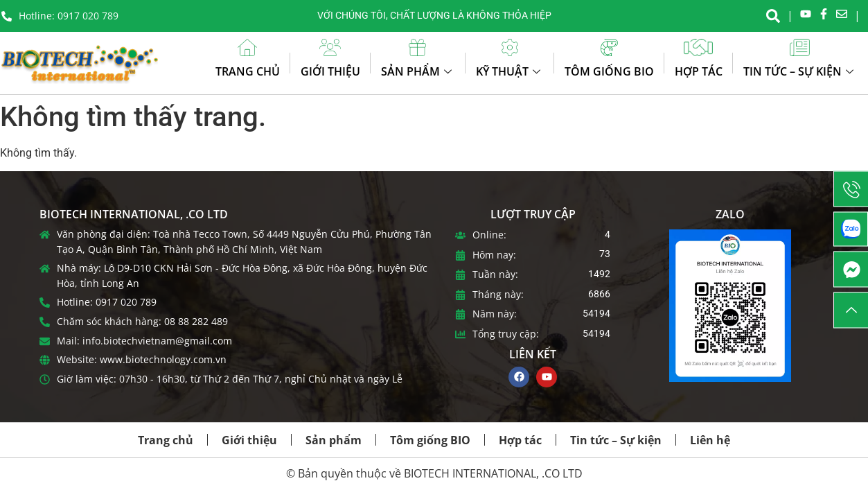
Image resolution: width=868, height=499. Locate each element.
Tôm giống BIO (609, 71)
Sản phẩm (418, 71)
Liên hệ (710, 440)
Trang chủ (248, 71)
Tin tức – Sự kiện (800, 71)
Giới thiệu (330, 71)
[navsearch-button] (773, 15)
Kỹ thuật (510, 71)
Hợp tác (699, 71)
